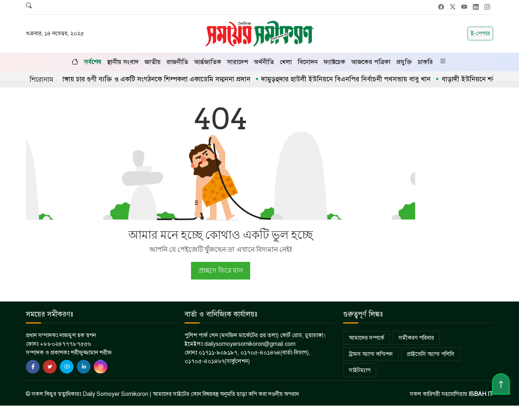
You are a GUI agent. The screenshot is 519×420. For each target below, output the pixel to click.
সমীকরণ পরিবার (416, 338)
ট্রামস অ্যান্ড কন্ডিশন (371, 354)
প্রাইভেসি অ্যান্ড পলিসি (431, 354)
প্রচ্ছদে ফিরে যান (220, 270)
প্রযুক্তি (404, 62)
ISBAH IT (481, 394)
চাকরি (425, 62)
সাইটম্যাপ (360, 370)
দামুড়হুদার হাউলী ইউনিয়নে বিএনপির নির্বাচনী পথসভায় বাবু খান (348, 79)
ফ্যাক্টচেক (334, 62)
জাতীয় (153, 62)
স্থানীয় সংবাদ (123, 62)
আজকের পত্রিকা (371, 62)
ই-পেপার (480, 33)
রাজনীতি (177, 62)
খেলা (286, 62)
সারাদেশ (238, 62)
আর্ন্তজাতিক (208, 62)
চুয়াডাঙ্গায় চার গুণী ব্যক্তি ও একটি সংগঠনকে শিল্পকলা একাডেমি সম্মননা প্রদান (151, 79)
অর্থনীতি (264, 62)
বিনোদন (308, 62)
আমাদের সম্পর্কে (367, 338)
